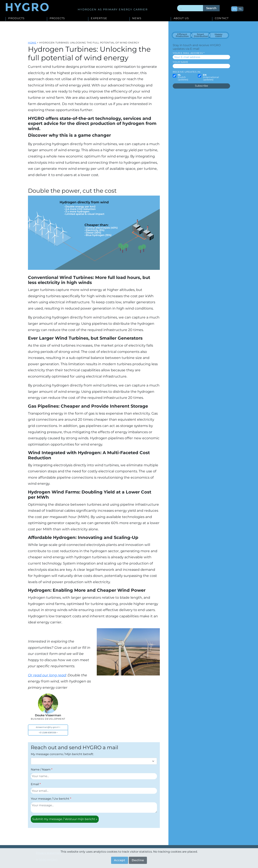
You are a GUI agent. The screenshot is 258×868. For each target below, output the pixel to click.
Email (35, 784)
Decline (138, 860)
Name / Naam (41, 769)
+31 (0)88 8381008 (47, 733)
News (137, 18)
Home (32, 43)
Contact (222, 18)
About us (181, 18)
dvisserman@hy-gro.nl (47, 727)
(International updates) (211, 77)
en (234, 9)
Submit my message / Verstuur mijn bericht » (65, 819)
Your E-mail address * (189, 53)
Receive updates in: (187, 72)
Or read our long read (47, 675)
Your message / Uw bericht (50, 799)
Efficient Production (182, 35)
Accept (120, 860)
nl (240, 9)
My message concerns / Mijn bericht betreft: (62, 754)
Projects (57, 18)
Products (16, 18)
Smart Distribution (201, 35)
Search (211, 8)
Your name (181, 62)
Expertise (99, 18)
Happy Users (218, 35)
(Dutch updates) (183, 77)
